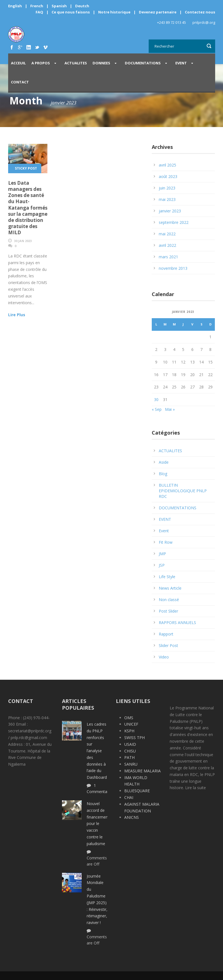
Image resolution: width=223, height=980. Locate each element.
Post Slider (168, 611)
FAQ (39, 12)
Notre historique (114, 12)
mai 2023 (167, 199)
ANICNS (132, 817)
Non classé (169, 600)
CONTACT (20, 82)
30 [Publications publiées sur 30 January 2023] (156, 399)
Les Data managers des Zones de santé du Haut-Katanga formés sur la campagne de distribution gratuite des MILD (28, 208)
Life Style (167, 577)
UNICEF (131, 724)
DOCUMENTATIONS (143, 63)
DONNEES (101, 63)
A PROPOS (41, 63)
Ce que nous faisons (71, 12)
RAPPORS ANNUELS (177, 623)
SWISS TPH (135, 738)
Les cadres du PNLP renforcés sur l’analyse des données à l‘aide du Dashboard (97, 751)
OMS (129, 718)
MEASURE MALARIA (142, 771)
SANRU (131, 764)
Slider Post (168, 645)
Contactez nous (200, 12)
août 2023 (168, 176)
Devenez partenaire (158, 12)
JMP (162, 554)
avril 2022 (167, 245)
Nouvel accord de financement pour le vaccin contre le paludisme (98, 824)
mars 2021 (168, 257)
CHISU (130, 751)
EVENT (181, 63)
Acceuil (18, 63)
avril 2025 (167, 165)
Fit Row (166, 542)
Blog (163, 474)
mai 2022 (167, 234)
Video (164, 657)
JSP (162, 565)
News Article (170, 588)
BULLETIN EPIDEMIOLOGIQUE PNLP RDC (183, 491)
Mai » (170, 409)
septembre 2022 (174, 222)
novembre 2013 (173, 268)
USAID (130, 744)
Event (164, 531)
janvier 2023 (170, 211)
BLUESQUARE (137, 791)
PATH (129, 757)
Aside (164, 462)
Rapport (166, 634)
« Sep (157, 409)
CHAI (129, 797)
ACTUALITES (76, 63)
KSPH (129, 731)
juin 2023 (167, 188)
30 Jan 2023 (23, 241)
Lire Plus (17, 315)
